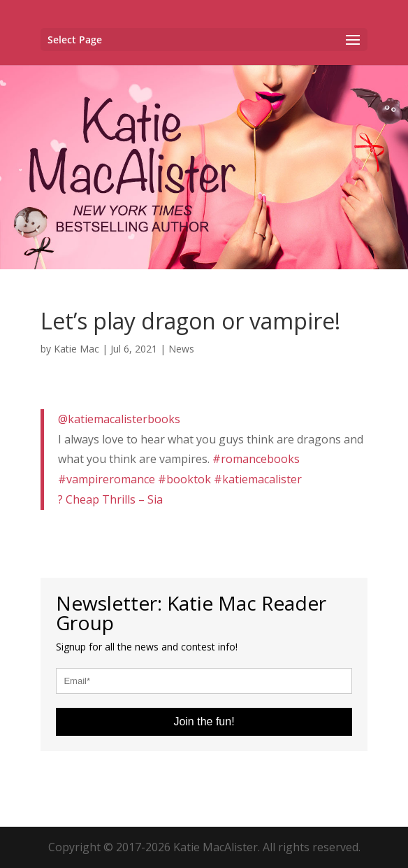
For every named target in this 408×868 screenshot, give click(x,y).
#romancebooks (256, 459)
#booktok (184, 479)
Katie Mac (76, 349)
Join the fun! (204, 721)
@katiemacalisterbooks (119, 419)
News (181, 349)
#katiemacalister (258, 479)
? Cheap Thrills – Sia (110, 499)
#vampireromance (107, 479)
